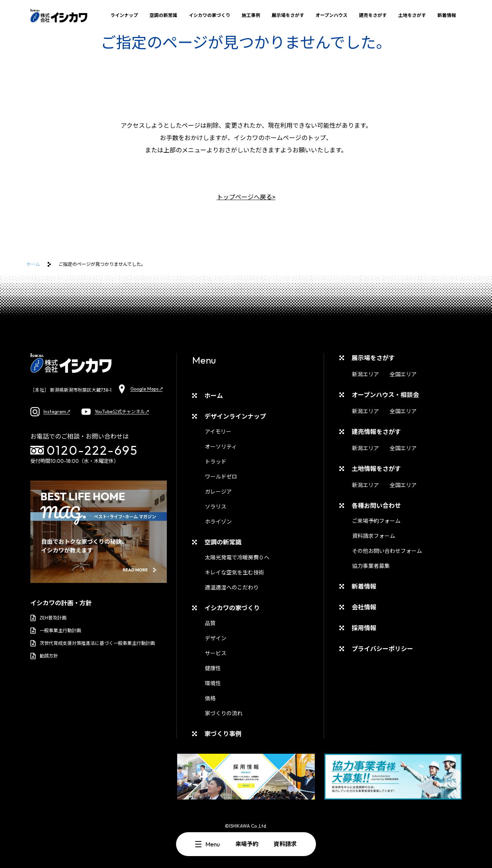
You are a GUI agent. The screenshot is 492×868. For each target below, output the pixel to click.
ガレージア (218, 492)
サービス (216, 653)
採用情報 (364, 628)
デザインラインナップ (235, 416)
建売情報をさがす (376, 432)
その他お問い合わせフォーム (387, 551)
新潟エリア (366, 374)
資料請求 (285, 844)
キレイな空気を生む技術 (234, 573)
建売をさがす (373, 15)
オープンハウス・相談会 (385, 395)
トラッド (216, 462)
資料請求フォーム (374, 536)
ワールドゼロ (221, 477)
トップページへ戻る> (246, 197)
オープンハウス (332, 15)
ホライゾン (218, 522)
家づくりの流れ (224, 713)
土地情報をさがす (376, 469)
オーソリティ (221, 447)
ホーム (33, 264)
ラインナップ (124, 15)
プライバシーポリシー (382, 649)
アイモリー (218, 432)
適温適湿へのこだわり (232, 588)
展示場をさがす (288, 15)
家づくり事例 (223, 734)
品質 (210, 623)
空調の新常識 (163, 15)
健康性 (213, 668)
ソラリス (216, 507)
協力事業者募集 (371, 566)
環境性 (213, 683)
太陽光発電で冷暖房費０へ (237, 558)
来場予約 (247, 844)
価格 (210, 698)
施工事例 (251, 15)
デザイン (216, 638)
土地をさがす (412, 15)
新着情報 (447, 15)
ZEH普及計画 (48, 618)
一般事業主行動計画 (56, 631)
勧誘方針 (44, 656)
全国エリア (403, 374)
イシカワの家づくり (209, 15)
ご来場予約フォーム (376, 521)
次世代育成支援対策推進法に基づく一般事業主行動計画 (93, 643)
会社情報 (364, 607)
